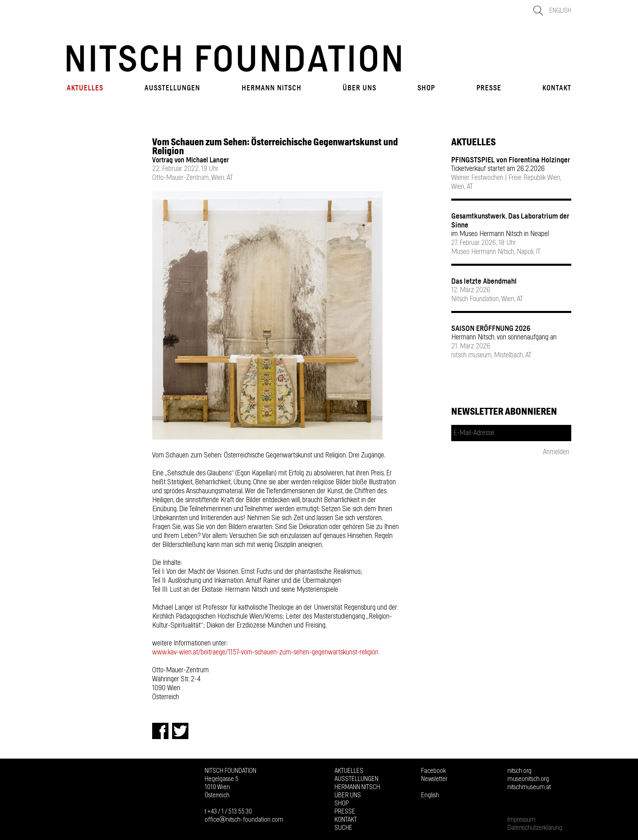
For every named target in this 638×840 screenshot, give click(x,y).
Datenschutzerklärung (535, 828)
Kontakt (557, 88)
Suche (343, 828)
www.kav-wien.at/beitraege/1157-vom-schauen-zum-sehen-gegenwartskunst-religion (265, 652)
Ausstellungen (172, 88)
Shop (426, 88)
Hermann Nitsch (272, 88)
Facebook (434, 771)
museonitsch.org (528, 779)
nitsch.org (519, 771)
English (560, 11)
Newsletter (434, 779)
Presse (489, 88)
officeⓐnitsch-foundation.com (244, 820)
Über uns (359, 88)
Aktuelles (85, 88)
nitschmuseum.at (529, 787)
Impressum (521, 820)
